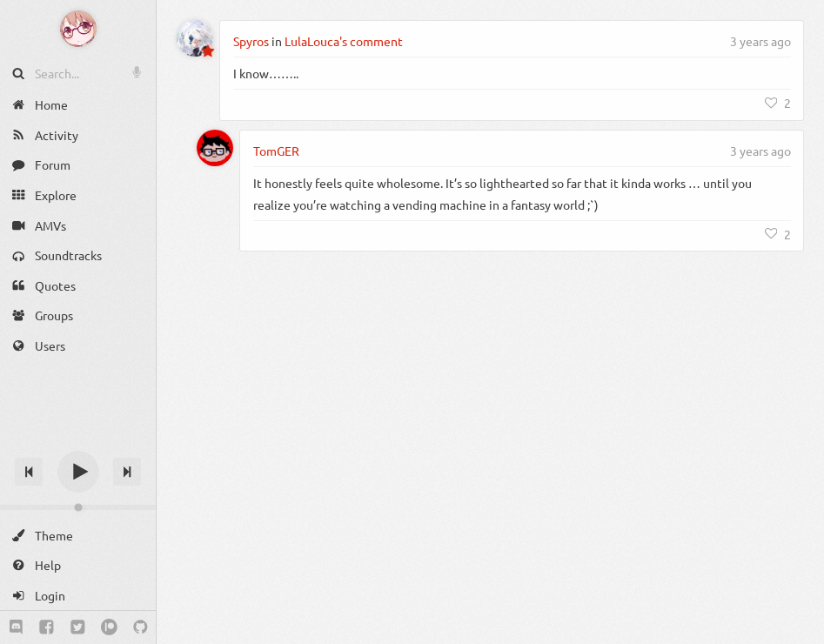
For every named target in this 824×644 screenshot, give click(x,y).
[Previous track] (29, 472)
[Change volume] (78, 507)
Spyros (251, 41)
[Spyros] (195, 38)
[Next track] (127, 472)
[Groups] (78, 315)
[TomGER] (215, 148)
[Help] (78, 565)
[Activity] (78, 135)
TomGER (276, 151)
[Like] (778, 103)
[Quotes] (78, 286)
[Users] (78, 346)
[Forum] (78, 165)
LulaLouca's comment (344, 41)
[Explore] (78, 195)
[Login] (78, 596)
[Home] (78, 105)
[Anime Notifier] (78, 29)
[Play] (78, 472)
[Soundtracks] (78, 255)
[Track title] (78, 441)
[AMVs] (78, 225)
